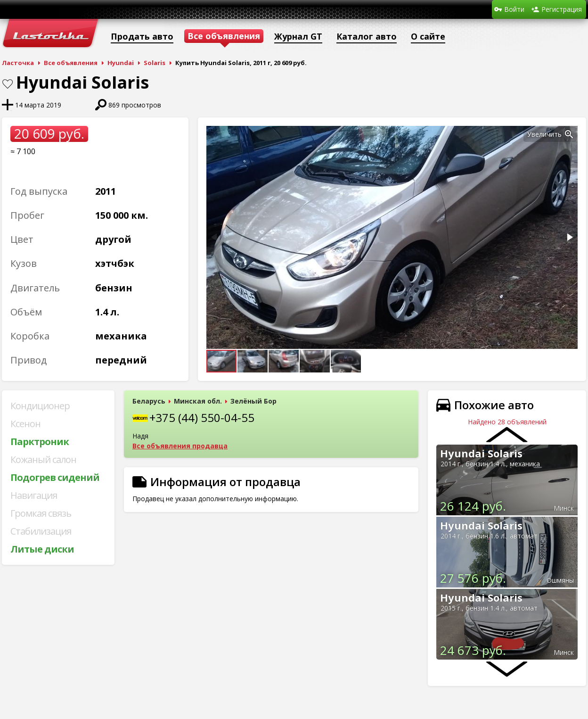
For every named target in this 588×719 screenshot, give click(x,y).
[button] (569, 134)
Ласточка (18, 63)
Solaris (155, 63)
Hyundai (121, 63)
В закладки (8, 84)
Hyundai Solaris (481, 453)
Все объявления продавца (180, 446)
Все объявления (71, 63)
